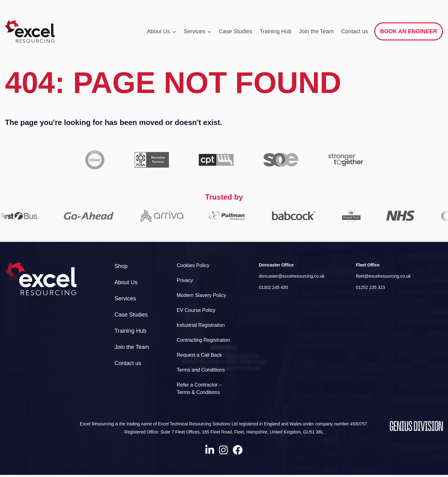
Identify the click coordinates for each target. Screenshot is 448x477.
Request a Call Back (199, 355)
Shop (121, 266)
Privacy (185, 280)
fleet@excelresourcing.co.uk (383, 276)
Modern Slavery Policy (201, 295)
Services (197, 32)
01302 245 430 (273, 287)
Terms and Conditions (201, 370)
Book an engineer (409, 31)
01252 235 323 (370, 287)
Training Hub (275, 31)
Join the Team (316, 31)
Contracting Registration (203, 340)
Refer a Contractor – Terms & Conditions (199, 389)
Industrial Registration (201, 325)
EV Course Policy (196, 310)
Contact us (355, 31)
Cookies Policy (193, 265)
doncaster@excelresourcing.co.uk (292, 276)
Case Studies (235, 31)
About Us (161, 32)
